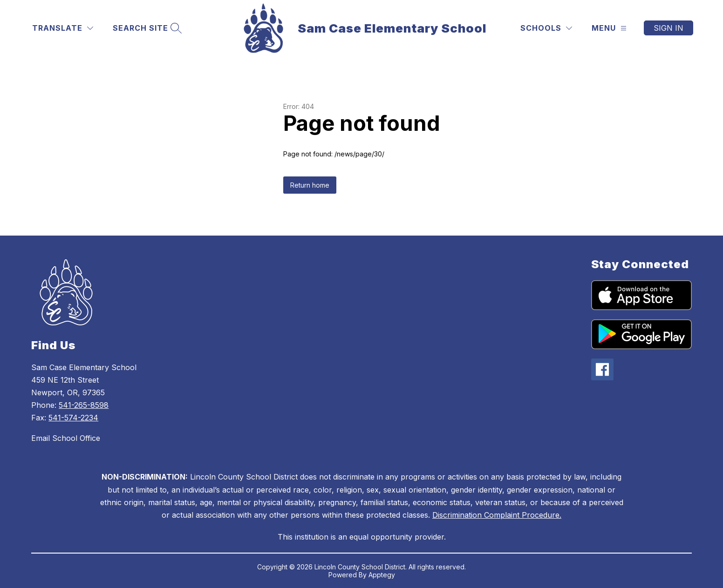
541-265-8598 (84, 405)
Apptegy (382, 575)
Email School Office (66, 438)
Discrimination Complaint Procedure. (497, 515)
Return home (310, 185)
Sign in (668, 28)
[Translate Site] (63, 28)
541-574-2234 (73, 418)
